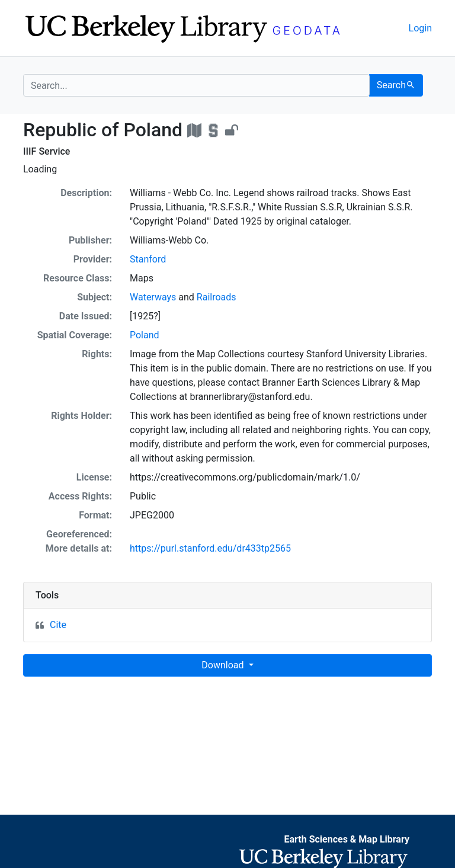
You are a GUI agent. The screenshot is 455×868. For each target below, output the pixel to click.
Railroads (217, 297)
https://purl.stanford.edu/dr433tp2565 (210, 548)
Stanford (148, 259)
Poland (145, 335)
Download (224, 665)
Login (420, 28)
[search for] (196, 85)
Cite (58, 625)
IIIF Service (47, 151)
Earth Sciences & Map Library (347, 839)
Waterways (153, 297)
